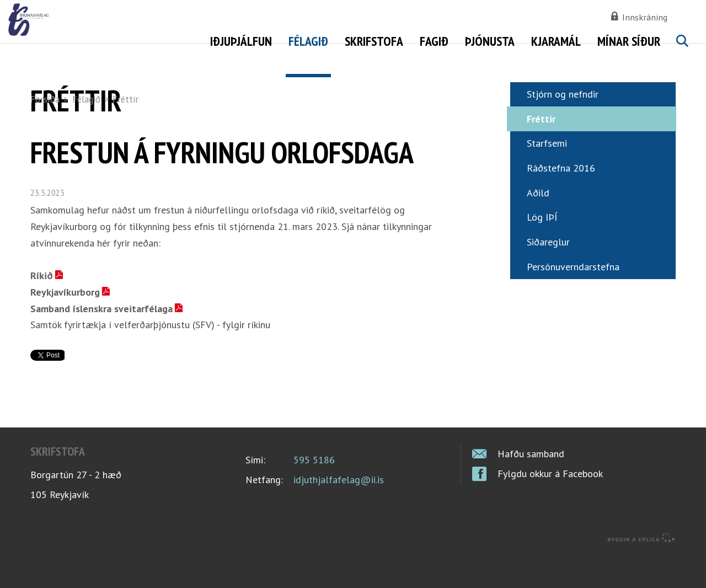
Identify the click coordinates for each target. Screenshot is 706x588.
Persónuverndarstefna (573, 300)
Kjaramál (556, 41)
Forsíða (45, 99)
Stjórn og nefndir (563, 128)
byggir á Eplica (641, 571)
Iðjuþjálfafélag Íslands (119, 39)
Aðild (538, 226)
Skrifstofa (374, 41)
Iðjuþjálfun (241, 41)
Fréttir (125, 99)
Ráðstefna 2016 (561, 202)
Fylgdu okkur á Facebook (550, 508)
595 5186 (314, 493)
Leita (682, 54)
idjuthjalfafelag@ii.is (339, 513)
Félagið (86, 99)
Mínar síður (629, 41)
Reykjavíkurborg (65, 326)
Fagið (434, 41)
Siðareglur (548, 276)
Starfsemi (547, 177)
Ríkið (42, 310)
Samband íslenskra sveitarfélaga (101, 342)
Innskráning (645, 17)
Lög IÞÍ (542, 251)
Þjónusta (490, 41)
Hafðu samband (531, 488)
